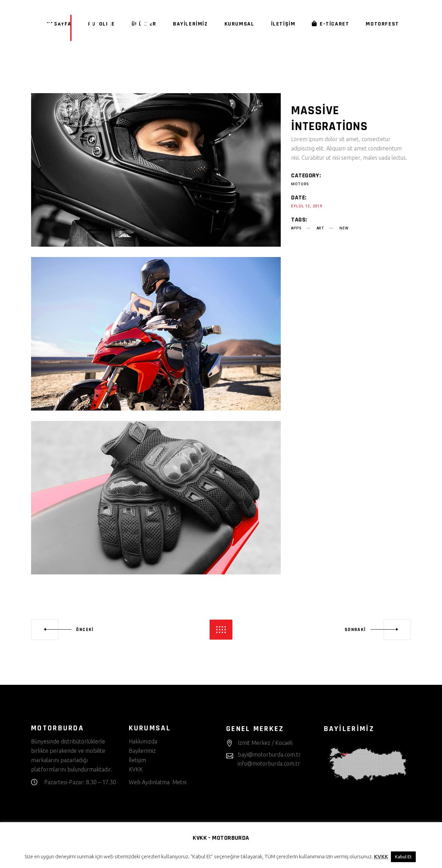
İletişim (137, 760)
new (344, 228)
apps (296, 228)
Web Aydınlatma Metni (158, 782)
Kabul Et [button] (403, 857)
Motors (300, 184)
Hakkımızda (143, 741)
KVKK (136, 769)
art (320, 228)
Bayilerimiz (142, 751)
